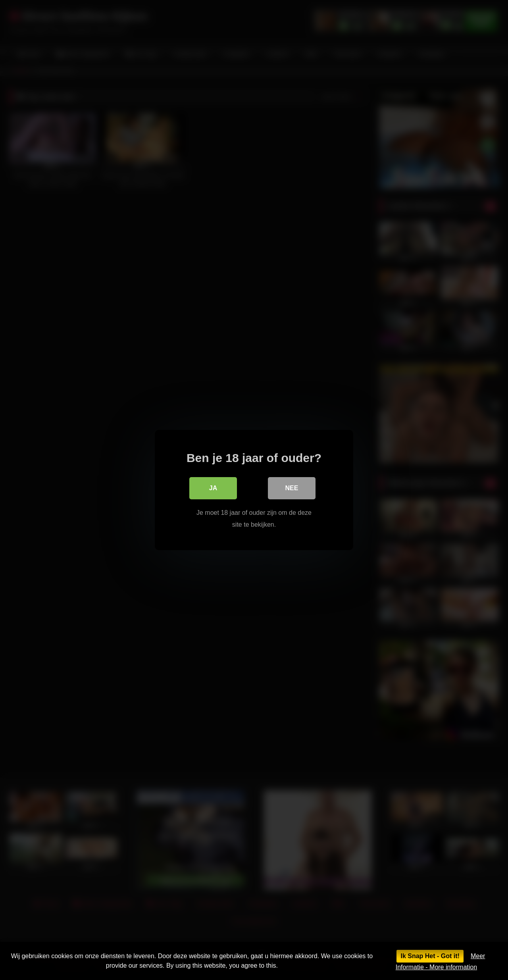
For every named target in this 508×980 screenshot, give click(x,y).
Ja (213, 488)
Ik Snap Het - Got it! (430, 956)
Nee (292, 488)
